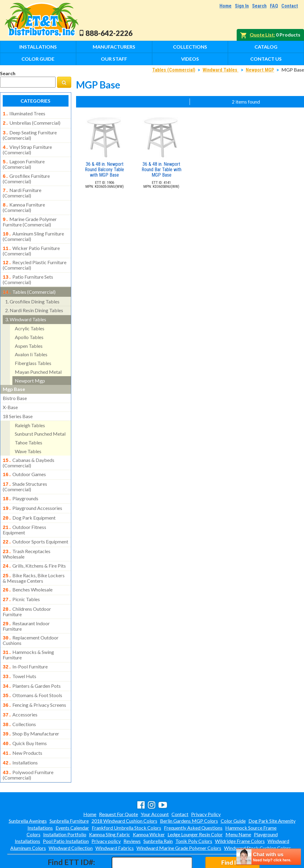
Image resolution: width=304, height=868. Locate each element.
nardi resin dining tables (34, 302)
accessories (20, 693)
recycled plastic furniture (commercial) (35, 258)
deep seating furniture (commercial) (30, 133)
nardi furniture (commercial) (22, 189)
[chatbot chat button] (269, 857)
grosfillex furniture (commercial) (26, 175)
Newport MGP (260, 70)
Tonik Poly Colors (194, 815)
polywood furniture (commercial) (28, 749)
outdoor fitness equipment (24, 517)
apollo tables (29, 329)
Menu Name (238, 808)
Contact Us (266, 59)
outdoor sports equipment (35, 529)
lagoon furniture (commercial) (24, 161)
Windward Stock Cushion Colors (258, 822)
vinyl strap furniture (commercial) (27, 147)
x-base (10, 399)
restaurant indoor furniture (26, 609)
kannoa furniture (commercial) (24, 203)
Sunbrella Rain (158, 815)
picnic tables (21, 584)
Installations (38, 47)
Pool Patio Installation (66, 815)
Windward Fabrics (115, 822)
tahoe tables (29, 434)
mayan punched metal (38, 363)
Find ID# (233, 836)
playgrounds (21, 488)
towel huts (19, 657)
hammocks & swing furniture (28, 636)
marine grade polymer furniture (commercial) (30, 216)
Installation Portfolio (65, 808)
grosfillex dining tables (32, 293)
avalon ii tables (31, 346)
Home (226, 6)
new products (22, 729)
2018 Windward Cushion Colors (124, 795)
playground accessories (32, 497)
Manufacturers (114, 47)
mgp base (14, 381)
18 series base (18, 408)
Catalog (266, 47)
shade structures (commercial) (25, 476)
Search (259, 6)
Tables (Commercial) (174, 70)
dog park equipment (29, 506)
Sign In (242, 6)
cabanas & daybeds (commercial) (29, 454)
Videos (190, 59)
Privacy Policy (206, 788)
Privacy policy (106, 815)
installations (20, 738)
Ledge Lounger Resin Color (195, 808)
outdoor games (24, 465)
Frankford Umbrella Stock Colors (126, 802)
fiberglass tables (33, 355)
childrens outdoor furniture (27, 595)
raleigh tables (30, 417)
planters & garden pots (32, 666)
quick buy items (25, 720)
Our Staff (114, 59)
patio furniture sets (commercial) (28, 272)
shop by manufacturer (31, 711)
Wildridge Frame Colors (240, 815)
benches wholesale (28, 575)
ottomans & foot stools (32, 675)
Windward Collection (71, 822)
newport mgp (30, 372)
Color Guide (38, 59)
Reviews (132, 815)
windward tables (26, 311)
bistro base (15, 390)
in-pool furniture (25, 648)
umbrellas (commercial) (32, 122)
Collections (190, 47)
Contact (290, 6)
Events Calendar (72, 802)
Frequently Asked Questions (193, 802)
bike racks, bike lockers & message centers (34, 563)
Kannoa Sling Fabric (110, 808)
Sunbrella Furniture (69, 795)
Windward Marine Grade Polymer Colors (179, 822)
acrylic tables (30, 320)
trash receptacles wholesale (27, 540)
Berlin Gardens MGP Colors (189, 795)
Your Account (155, 788)
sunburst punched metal (40, 425)
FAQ (274, 6)
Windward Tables (221, 70)
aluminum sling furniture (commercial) (33, 230)
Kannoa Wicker (149, 808)
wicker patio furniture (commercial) (31, 244)
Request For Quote (118, 788)
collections (19, 702)
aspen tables (29, 337)
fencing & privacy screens (34, 684)
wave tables (28, 443)
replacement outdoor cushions (31, 622)
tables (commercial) (29, 284)
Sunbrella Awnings (28, 795)
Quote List (262, 35)
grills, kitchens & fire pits (34, 552)
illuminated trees (24, 114)
